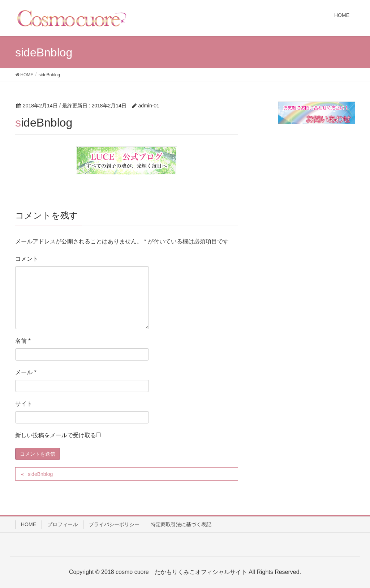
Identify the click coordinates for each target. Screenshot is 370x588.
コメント (27, 259)
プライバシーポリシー (114, 524)
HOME (29, 524)
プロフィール (63, 524)
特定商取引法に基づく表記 (181, 524)
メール (26, 372)
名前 (23, 341)
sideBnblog (40, 474)
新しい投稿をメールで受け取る (56, 435)
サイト (24, 404)
